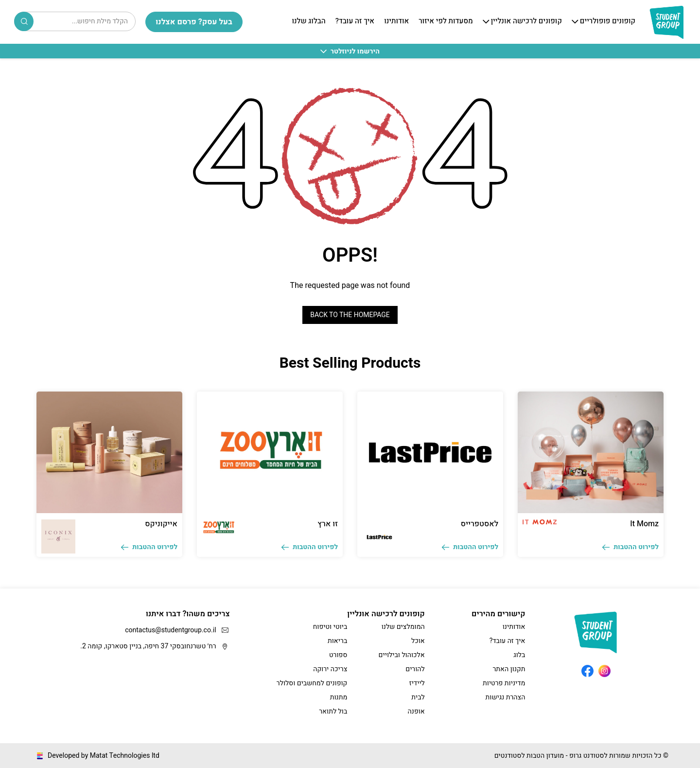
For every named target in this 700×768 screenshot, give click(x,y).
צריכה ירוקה (330, 669)
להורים (415, 669)
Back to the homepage (350, 315)
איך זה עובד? (355, 21)
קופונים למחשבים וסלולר (312, 683)
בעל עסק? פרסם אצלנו (194, 22)
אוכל (418, 641)
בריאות (337, 641)
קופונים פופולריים (608, 21)
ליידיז (417, 683)
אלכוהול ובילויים (402, 655)
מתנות (339, 697)
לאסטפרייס (480, 524)
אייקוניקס (161, 524)
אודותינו (396, 21)
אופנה (416, 711)
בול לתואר (333, 711)
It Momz (644, 524)
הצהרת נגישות (506, 697)
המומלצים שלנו (403, 627)
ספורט (338, 655)
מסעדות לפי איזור (446, 21)
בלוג (519, 655)
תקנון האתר (509, 669)
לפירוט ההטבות (630, 547)
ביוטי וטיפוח (330, 627)
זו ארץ (328, 524)
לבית (418, 697)
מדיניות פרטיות (504, 683)
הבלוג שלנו (308, 21)
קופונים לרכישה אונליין (526, 21)
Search (24, 21)
